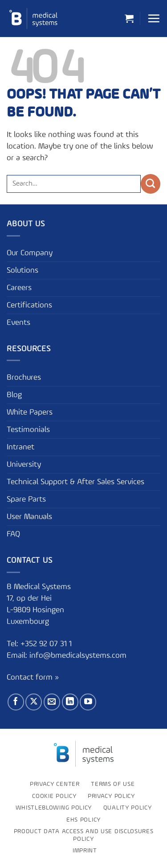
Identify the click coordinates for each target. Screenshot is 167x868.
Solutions (22, 270)
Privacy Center (55, 784)
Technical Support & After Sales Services (75, 482)
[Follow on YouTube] (88, 702)
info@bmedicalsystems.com (78, 656)
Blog (14, 395)
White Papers (30, 412)
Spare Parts (26, 499)
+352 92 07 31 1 (47, 644)
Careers (19, 288)
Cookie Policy (54, 796)
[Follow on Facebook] (16, 702)
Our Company (30, 253)
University (24, 465)
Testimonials (28, 430)
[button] (129, 18)
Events (18, 323)
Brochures (24, 378)
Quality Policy (128, 808)
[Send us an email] (52, 702)
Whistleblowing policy (54, 808)
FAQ (13, 534)
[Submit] (151, 184)
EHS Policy (83, 820)
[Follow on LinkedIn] (70, 702)
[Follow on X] (34, 702)
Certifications (29, 305)
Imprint (85, 851)
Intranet (20, 447)
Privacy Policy (111, 796)
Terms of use (113, 784)
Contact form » (33, 677)
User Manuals (29, 517)
